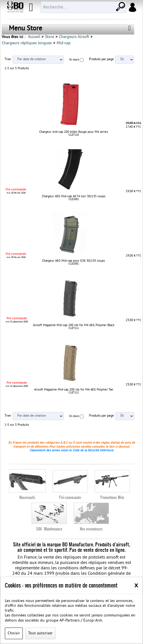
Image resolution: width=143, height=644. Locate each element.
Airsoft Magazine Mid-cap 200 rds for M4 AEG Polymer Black (74, 325)
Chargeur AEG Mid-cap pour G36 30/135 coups (73, 261)
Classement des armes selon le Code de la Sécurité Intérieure (71, 450)
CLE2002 (74, 199)
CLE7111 (74, 328)
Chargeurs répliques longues (27, 43)
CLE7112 (74, 393)
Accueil (34, 37)
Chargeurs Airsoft (74, 37)
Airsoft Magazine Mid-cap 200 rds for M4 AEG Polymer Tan (74, 390)
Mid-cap (64, 43)
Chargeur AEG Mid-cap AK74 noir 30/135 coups (74, 196)
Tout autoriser (40, 633)
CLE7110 (74, 135)
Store (49, 37)
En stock (74, 60)
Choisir (14, 633)
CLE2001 (74, 264)
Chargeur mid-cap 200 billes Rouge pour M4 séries (74, 132)
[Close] (136, 585)
